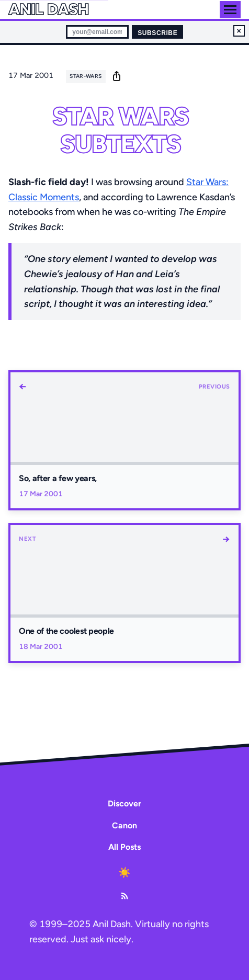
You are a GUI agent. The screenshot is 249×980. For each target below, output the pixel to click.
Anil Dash (48, 9)
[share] (117, 76)
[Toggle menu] (230, 10)
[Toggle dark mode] (124, 873)
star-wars (86, 76)
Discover (124, 804)
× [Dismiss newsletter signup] (239, 31)
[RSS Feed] (124, 896)
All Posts (124, 847)
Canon (124, 825)
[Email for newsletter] (97, 32)
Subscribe (157, 33)
